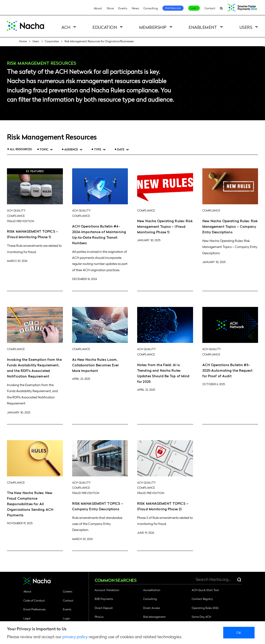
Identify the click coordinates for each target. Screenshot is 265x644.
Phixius (99, 617)
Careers (68, 591)
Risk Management (154, 617)
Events (123, 8)
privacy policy (75, 636)
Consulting (151, 8)
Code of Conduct (34, 600)
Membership (153, 27)
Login (194, 8)
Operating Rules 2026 (205, 608)
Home (23, 41)
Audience (71, 149)
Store (110, 8)
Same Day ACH (201, 617)
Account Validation (107, 590)
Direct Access (152, 608)
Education (105, 27)
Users (246, 27)
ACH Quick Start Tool (205, 590)
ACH (66, 27)
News (135, 8)
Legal (27, 618)
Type (98, 149)
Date (121, 149)
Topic (44, 149)
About (98, 8)
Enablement (203, 27)
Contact (210, 8)
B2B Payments (104, 599)
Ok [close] (239, 632)
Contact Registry (202, 599)
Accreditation (152, 590)
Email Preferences (34, 609)
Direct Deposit (104, 608)
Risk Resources (173, 8)
